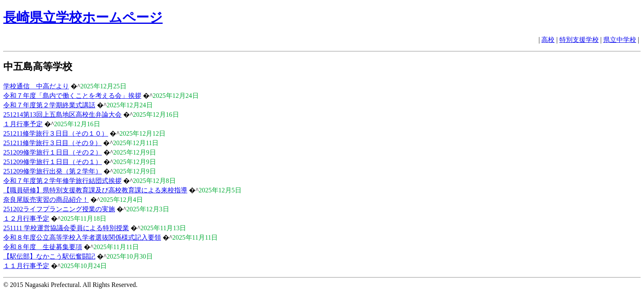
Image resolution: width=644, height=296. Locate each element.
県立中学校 (620, 40)
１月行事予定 (23, 124)
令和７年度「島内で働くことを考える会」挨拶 (72, 96)
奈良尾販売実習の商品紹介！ (46, 200)
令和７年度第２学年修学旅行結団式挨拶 (62, 181)
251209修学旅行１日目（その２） (53, 152)
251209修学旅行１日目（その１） (53, 162)
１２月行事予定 (26, 219)
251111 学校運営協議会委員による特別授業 (66, 228)
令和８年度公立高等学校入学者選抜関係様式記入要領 (82, 237)
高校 (548, 40)
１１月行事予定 (26, 266)
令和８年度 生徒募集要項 (43, 247)
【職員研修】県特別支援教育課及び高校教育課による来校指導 (95, 190)
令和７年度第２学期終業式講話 (49, 105)
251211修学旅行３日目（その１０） (56, 133)
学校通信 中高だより (36, 86)
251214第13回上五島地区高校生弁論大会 (62, 114)
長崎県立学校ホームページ (83, 17)
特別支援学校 (579, 40)
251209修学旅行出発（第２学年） (53, 171)
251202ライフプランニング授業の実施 (59, 209)
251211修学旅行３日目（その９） (52, 143)
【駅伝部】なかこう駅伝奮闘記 (49, 256)
